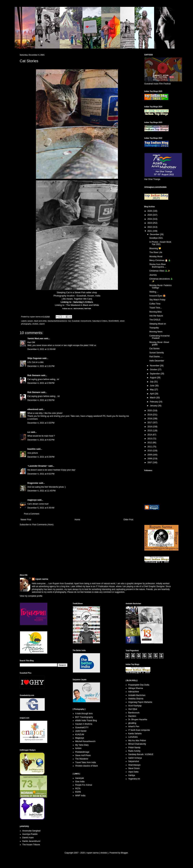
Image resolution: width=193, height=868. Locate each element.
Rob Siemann (34, 375)
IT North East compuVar (139, 730)
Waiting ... (154, 292)
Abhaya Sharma (135, 688)
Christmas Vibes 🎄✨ (160, 271)
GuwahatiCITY (82, 728)
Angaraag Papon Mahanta (140, 702)
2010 (150, 451)
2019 (150, 415)
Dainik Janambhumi (31, 841)
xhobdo (35, 324)
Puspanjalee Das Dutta (139, 685)
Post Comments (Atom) (43, 525)
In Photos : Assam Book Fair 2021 (160, 243)
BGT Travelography (84, 717)
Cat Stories (154, 349)
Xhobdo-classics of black (87, 766)
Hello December (157, 361)
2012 (150, 443)
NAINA (78, 748)
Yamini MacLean (35, 338)
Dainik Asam (28, 838)
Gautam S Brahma (84, 724)
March (153, 398)
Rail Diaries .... (156, 357)
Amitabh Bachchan (137, 695)
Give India (80, 782)
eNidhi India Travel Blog (86, 721)
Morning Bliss (155, 312)
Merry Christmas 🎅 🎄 (160, 260)
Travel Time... (155, 308)
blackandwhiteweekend (57, 321)
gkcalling (132, 723)
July (152, 382)
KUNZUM (80, 735)
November (155, 366)
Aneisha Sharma (136, 699)
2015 (150, 431)
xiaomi (42, 324)
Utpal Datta (133, 772)
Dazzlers (132, 716)
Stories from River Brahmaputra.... (158, 266)
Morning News (156, 332)
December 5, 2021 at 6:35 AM (41, 508)
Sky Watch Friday (157, 300)
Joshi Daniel (81, 731)
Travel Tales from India (86, 762)
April (152, 394)
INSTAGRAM (78, 309)
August (153, 378)
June (152, 386)
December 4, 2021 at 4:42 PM (41, 440)
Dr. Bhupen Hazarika (138, 720)
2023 (150, 223)
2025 (150, 215)
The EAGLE (155, 320)
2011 (150, 447)
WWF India (80, 796)
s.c (29, 432)
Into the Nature (156, 316)
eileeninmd (33, 409)
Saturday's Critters (83, 302)
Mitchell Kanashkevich (85, 741)
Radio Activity (134, 751)
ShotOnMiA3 (114, 321)
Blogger (124, 853)
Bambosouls (134, 713)
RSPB (78, 792)
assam (30, 321)
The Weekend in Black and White (83, 305)
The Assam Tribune (31, 845)
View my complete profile (31, 596)
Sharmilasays (134, 765)
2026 (150, 211)
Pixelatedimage (82, 752)
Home (77, 520)
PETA (78, 789)
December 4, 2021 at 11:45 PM (42, 491)
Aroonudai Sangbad (31, 831)
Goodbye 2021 (156, 238)
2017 (150, 423)
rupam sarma (42, 579)
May (152, 390)
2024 (150, 219)
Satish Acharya (135, 758)
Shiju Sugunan (35, 358)
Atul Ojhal (133, 709)
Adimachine (134, 692)
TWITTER (88, 309)
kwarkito (32, 449)
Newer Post (26, 520)
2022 (150, 227)
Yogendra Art (134, 779)
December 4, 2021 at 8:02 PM (41, 474)
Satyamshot (134, 761)
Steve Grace (134, 768)
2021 (150, 231)
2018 (150, 419)
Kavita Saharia (135, 734)
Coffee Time (155, 304)
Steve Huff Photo (83, 755)
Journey (153, 275)
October (154, 370)
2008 (150, 459)
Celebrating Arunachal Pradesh (159, 337)
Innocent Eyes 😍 (157, 296)
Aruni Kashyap (135, 706)
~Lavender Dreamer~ (38, 466)
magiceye (32, 500)
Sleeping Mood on (158, 324)
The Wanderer (82, 759)
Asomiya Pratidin (30, 834)
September (155, 374)
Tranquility (154, 328)
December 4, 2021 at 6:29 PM (41, 457)
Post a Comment (32, 514)
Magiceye (80, 738)
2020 (150, 411)
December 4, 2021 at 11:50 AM (41, 349)
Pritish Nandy (134, 748)
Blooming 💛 (155, 248)
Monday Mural (156, 256)
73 (27, 784)
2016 (150, 427)
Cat (69, 321)
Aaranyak (80, 778)
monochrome (86, 321)
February (154, 402)
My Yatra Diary (82, 745)
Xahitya (132, 775)
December (155, 234)
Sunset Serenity (157, 353)
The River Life (156, 252)
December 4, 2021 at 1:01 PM (41, 366)
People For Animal (84, 785)
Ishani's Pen (134, 727)
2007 (150, 463)
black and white (40, 321)
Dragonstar (33, 483)
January (154, 406)
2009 (150, 455)
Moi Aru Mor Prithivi (137, 741)
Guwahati (76, 321)
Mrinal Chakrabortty (137, 744)
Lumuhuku (133, 737)
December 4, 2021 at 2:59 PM (41, 383)
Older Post (128, 520)
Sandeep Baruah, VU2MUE (141, 754)
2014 (150, 435)
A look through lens (84, 714)
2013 (150, 439)
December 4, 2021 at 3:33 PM (41, 423)
